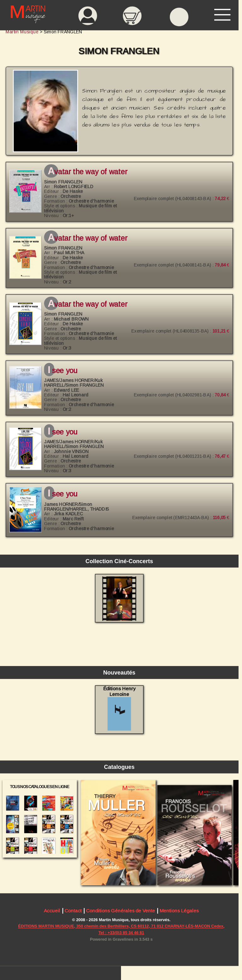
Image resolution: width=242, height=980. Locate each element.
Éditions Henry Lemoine (119, 708)
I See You (63, 371)
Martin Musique (22, 32)
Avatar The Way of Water (87, 172)
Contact (73, 911)
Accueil (52, 911)
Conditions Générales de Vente (121, 911)
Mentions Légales (179, 911)
